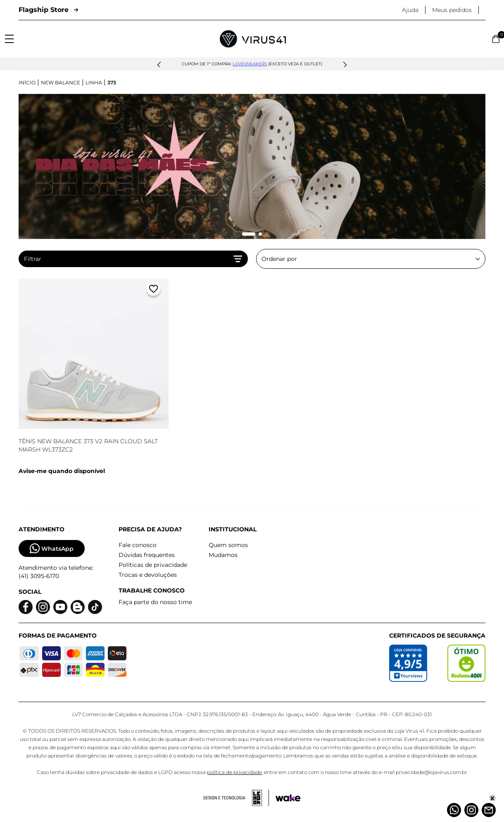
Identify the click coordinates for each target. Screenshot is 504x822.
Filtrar (133, 259)
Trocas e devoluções (148, 575)
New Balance (61, 82)
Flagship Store (48, 10)
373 (112, 82)
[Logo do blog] (78, 607)
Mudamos (223, 555)
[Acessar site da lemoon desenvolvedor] (236, 798)
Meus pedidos (452, 10)
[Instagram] (471, 810)
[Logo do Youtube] (60, 607)
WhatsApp (52, 548)
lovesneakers (250, 64)
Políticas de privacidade (153, 565)
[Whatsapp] (454, 810)
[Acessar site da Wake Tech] (288, 798)
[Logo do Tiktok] (95, 607)
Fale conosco (138, 545)
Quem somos (228, 545)
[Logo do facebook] (26, 607)
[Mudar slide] (249, 234)
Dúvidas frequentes (147, 555)
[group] (252, 166)
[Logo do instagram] (43, 607)
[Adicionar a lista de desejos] (153, 290)
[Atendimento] (489, 810)
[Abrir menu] (9, 39)
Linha (94, 82)
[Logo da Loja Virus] (253, 39)
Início (27, 82)
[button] (159, 65)
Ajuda (410, 10)
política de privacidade (234, 772)
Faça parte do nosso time (155, 602)
